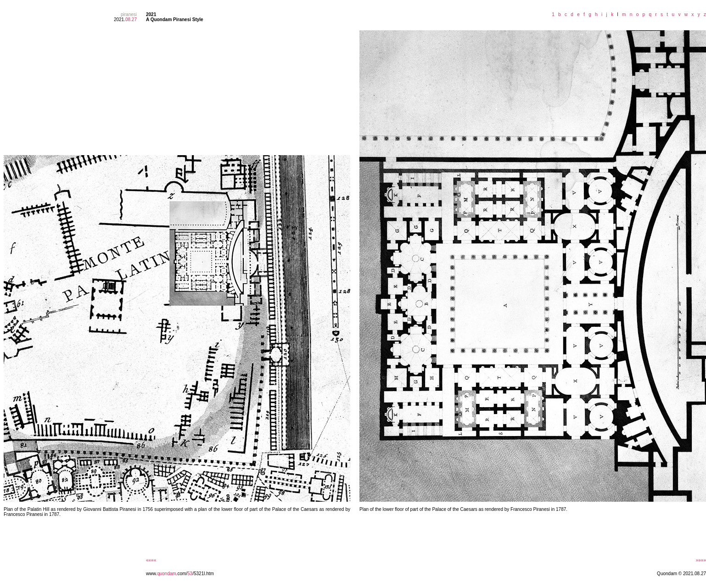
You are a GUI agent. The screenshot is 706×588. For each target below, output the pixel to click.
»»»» (701, 560)
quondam (167, 574)
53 (190, 574)
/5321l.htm (203, 574)
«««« (151, 560)
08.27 (131, 20)
